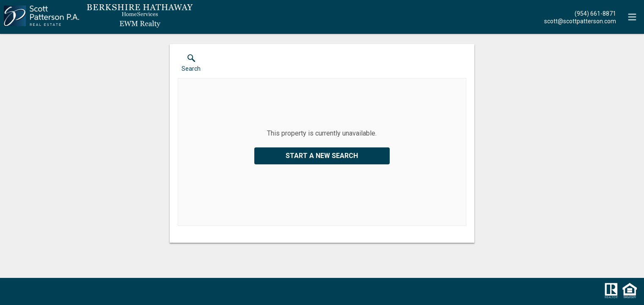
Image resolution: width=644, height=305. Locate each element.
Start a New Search (322, 156)
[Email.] (580, 21)
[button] (191, 65)
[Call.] (580, 13)
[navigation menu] (632, 17)
